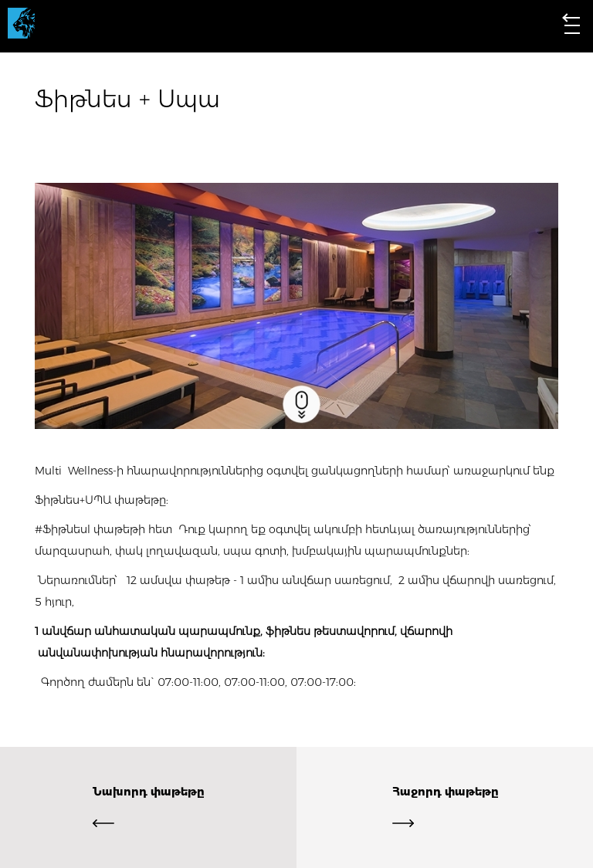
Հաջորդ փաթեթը (445, 807)
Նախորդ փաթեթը (148, 807)
